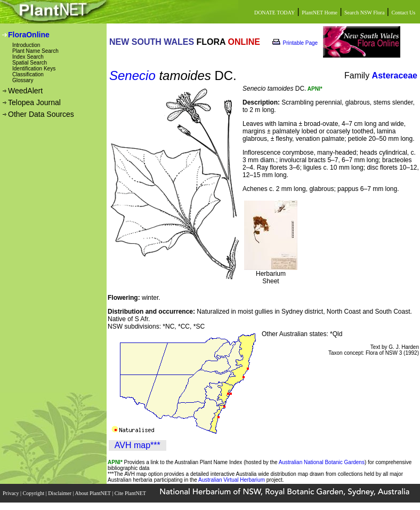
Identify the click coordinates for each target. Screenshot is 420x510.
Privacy (11, 493)
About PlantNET (93, 493)
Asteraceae (395, 75)
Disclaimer (60, 493)
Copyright (34, 493)
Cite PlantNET (131, 493)
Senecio (132, 75)
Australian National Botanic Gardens (322, 462)
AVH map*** (138, 445)
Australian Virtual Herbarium (232, 480)
